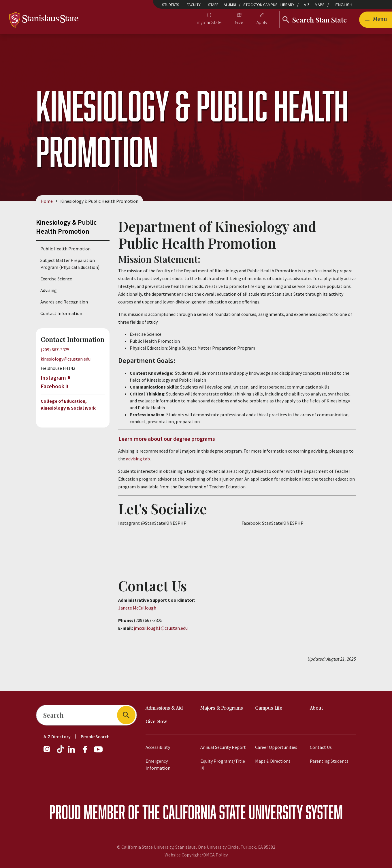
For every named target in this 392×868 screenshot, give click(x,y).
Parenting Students (329, 761)
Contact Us (321, 747)
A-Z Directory (57, 736)
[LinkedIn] (72, 752)
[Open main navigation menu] (376, 20)
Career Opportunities (276, 747)
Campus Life (269, 708)
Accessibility (158, 747)
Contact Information (61, 313)
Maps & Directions (273, 761)
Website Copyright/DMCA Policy (196, 855)
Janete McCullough (137, 608)
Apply (262, 22)
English (344, 5)
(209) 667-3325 (55, 350)
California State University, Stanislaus (159, 847)
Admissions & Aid (164, 708)
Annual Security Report (223, 747)
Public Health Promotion (65, 249)
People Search (95, 736)
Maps (320, 5)
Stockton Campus (260, 5)
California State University (233, 812)
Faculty (194, 5)
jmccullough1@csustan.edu (161, 628)
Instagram (53, 377)
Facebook (52, 386)
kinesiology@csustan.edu (66, 359)
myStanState (209, 22)
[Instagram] (49, 752)
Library (287, 5)
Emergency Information (158, 764)
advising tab (138, 459)
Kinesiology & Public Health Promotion (66, 227)
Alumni (230, 5)
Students (171, 5)
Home (47, 201)
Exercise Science (56, 279)
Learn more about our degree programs (167, 439)
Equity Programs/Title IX (223, 764)
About (316, 708)
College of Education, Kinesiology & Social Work (68, 405)
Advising (49, 290)
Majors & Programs (222, 708)
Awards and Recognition (64, 302)
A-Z (307, 5)
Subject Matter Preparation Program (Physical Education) (70, 264)
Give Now (156, 722)
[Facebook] (87, 752)
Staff (213, 5)
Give (239, 22)
